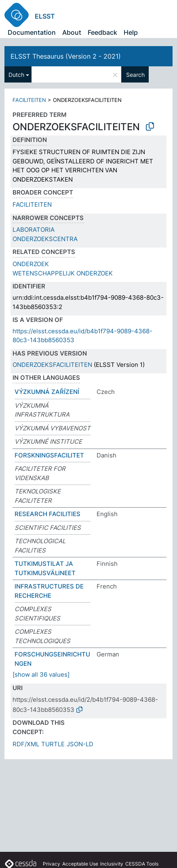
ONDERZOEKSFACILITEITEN (52, 365)
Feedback (102, 32)
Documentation (32, 32)
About (72, 32)
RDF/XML (26, 744)
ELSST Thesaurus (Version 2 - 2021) (66, 56)
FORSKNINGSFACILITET (49, 455)
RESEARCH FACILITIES (47, 514)
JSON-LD (80, 744)
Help (131, 32)
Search (135, 75)
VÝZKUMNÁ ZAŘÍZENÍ (47, 392)
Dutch (16, 75)
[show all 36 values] (41, 674)
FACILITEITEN (29, 100)
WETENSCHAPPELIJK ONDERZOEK (63, 273)
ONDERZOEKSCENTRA (45, 239)
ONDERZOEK (31, 264)
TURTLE (53, 744)
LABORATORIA (34, 230)
